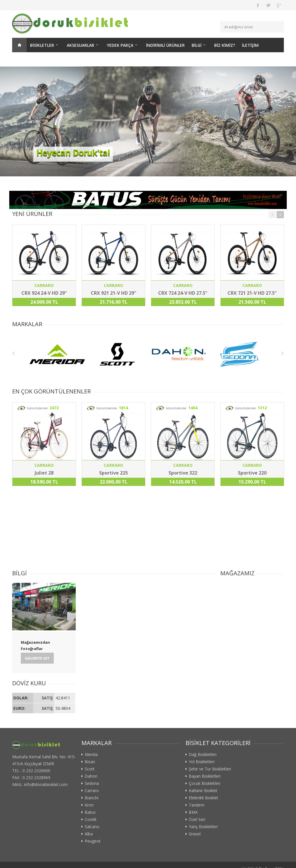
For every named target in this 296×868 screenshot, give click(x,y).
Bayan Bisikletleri (205, 776)
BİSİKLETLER (42, 45)
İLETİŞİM (250, 45)
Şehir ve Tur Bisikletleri (210, 769)
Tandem (197, 805)
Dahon (91, 776)
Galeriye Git (37, 658)
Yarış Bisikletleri (203, 827)
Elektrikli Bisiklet (203, 798)
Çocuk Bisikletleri (205, 783)
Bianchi (91, 798)
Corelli (90, 820)
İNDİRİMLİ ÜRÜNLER (165, 45)
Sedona (92, 783)
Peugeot (93, 841)
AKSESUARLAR (81, 45)
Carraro (92, 791)
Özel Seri (197, 820)
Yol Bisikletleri (202, 762)
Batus (90, 812)
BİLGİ (197, 45)
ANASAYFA (19, 45)
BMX (193, 812)
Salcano (92, 827)
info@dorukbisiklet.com (46, 784)
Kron (89, 805)
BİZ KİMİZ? (225, 45)
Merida (91, 755)
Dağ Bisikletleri (203, 755)
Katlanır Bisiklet (203, 791)
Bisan (90, 762)
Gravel (195, 834)
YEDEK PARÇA (120, 45)
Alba (89, 834)
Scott (90, 769)
